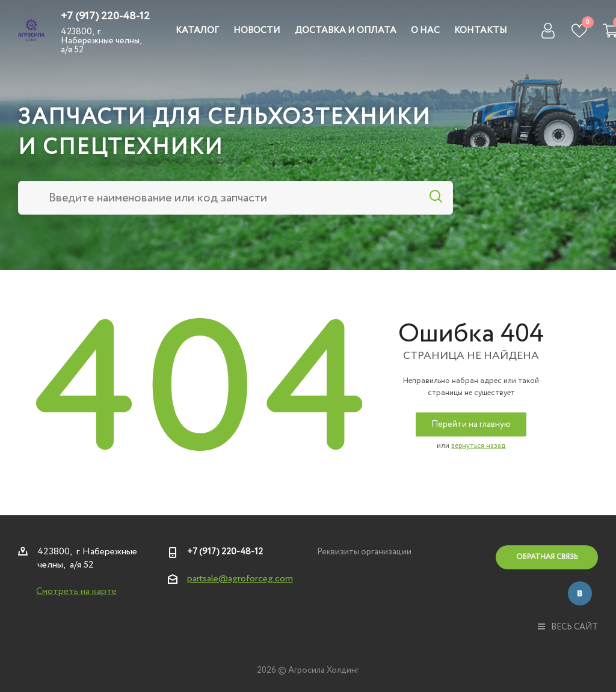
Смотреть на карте (76, 591)
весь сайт (568, 627)
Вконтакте (580, 593)
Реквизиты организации (364, 552)
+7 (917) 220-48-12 (105, 16)
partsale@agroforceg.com (240, 579)
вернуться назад (478, 446)
